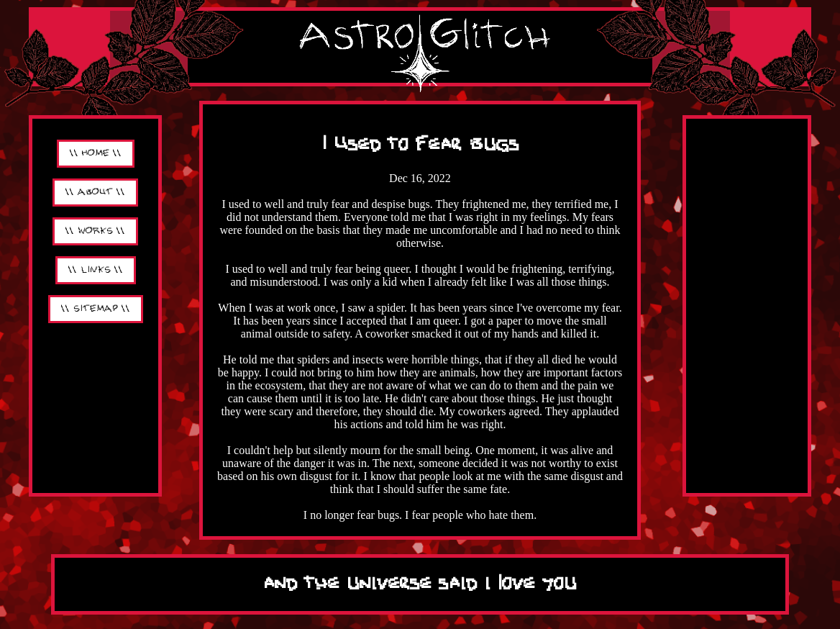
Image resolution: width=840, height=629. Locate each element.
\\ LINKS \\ (96, 270)
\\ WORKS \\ (95, 231)
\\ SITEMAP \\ (96, 309)
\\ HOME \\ (96, 154)
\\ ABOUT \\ (95, 193)
